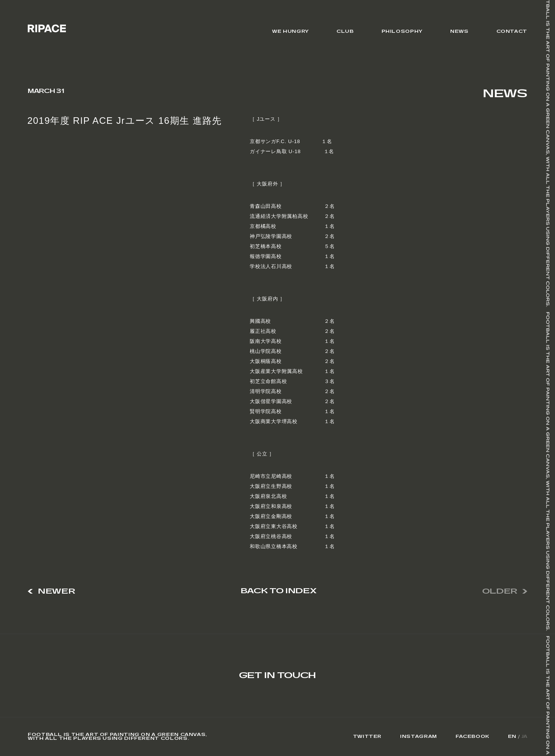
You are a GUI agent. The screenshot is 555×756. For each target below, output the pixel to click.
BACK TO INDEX (278, 591)
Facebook (473, 737)
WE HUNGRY (290, 31)
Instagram (419, 737)
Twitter (367, 737)
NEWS (459, 31)
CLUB (345, 31)
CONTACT (512, 31)
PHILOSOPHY (402, 31)
